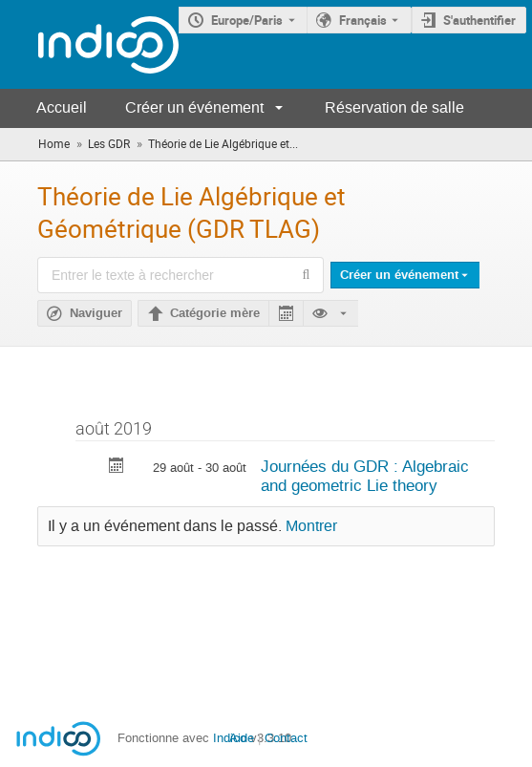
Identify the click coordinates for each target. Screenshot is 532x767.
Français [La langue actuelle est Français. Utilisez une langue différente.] (363, 20)
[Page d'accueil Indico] (89, 44)
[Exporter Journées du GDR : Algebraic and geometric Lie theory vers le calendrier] (117, 468)
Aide (242, 738)
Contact (286, 738)
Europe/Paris (247, 20)
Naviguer (96, 313)
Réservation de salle (394, 107)
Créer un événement (194, 107)
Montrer (311, 526)
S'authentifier (479, 20)
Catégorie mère (215, 313)
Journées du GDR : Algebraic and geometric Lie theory (365, 476)
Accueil (62, 107)
